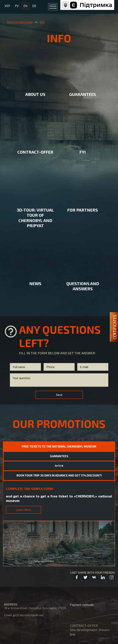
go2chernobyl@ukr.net (28, 593)
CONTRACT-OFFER (84, 604)
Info (42, 22)
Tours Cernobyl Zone (20, 22)
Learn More (24, 457)
